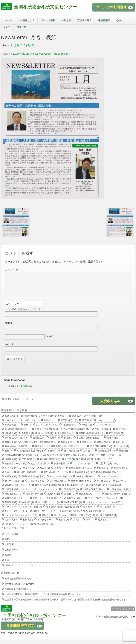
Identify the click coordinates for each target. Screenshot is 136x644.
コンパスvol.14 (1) (105, 429)
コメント (12, 270)
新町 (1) (120, 446)
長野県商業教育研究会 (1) (106, 477)
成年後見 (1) (11, 438)
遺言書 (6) (87, 425)
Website (10, 349)
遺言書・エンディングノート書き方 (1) (52, 516)
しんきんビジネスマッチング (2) (21, 520)
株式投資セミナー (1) (49, 507)
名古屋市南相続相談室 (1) (89, 442)
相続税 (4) (28, 524)
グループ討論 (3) (103, 434)
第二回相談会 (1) (46, 528)
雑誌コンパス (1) (75, 503)
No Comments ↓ (62, 54)
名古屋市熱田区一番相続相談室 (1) (39, 446)
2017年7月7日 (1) (73, 507)
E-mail (48, 341)
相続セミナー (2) (41, 503)
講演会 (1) (69, 498)
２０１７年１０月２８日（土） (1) (22, 425)
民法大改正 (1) (46, 438)
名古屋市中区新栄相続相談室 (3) (62, 511)
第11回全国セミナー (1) (56, 477)
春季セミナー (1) (34, 498)
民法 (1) (68, 442)
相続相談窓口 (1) (13, 498)
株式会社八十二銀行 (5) (16, 442)
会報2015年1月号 (24, 45)
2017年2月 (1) (29, 464)
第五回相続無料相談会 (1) (18, 434)
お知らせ (66, 20)
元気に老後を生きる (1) (81, 472)
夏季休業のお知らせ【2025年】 (21, 588)
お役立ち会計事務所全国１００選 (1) (69, 459)
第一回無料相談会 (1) (106, 520)
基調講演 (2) (11, 507)
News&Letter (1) (13, 459)
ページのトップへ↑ (123, 613)
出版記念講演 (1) (106, 455)
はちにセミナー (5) (106, 425)
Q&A (119, 20)
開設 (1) (58, 503)
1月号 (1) (31, 472)
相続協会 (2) (103, 472)
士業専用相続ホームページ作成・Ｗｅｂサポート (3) (31, 494)
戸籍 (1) (77, 524)
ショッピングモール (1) (112, 481)
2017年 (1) (121, 485)
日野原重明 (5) (116, 438)
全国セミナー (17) (103, 464)
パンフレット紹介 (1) (84, 468)
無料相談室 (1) (71, 455)
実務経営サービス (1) (15, 468)
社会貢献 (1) (122, 434)
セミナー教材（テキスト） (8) (107, 459)
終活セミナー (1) (13, 472)
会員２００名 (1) (37, 485)
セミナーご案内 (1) (14, 485)
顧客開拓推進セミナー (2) (18, 490)
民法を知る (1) (114, 442)
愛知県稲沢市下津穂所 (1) (48, 490)
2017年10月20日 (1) (86, 481)
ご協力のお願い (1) (109, 468)
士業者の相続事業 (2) (82, 485)
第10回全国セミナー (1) (17, 503)
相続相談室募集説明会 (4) (30, 455)
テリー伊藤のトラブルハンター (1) (105, 503)
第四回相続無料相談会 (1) (92, 438)
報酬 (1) (28, 429)
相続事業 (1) (54, 455)
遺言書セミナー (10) (36, 459)
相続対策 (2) (11, 481)
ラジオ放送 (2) (104, 485)
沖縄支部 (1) (28, 507)
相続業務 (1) (11, 464)
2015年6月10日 (21, 54)
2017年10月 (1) (94, 421)
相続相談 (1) (86, 446)
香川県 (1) (103, 524)
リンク (7, 27)
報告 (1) (46, 520)
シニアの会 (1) (46, 421)
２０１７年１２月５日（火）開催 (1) (23, 511)
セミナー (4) (89, 511)
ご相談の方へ (11, 554)
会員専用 (9, 549)
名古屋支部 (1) (68, 446)
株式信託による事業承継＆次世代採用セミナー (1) (60, 451)
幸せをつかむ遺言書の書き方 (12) (73, 434)
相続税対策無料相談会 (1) (118, 498)
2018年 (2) (85, 464)
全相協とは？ (27, 20)
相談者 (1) (64, 524)
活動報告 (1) (28, 438)
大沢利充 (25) (12, 524)
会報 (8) (9, 455)
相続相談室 (104, 20)
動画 (7, 565)
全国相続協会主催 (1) (120, 494)
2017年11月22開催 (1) (28, 477)
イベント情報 (48, 20)
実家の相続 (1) (61, 468)
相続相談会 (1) (70, 429)
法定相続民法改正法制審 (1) (91, 516)
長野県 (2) (55, 442)
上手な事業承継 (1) (115, 490)
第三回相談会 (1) (69, 425)
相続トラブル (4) (43, 434)
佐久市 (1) (70, 464)
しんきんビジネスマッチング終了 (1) (105, 507)
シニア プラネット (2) (47, 429)
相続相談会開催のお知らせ (18, 583)
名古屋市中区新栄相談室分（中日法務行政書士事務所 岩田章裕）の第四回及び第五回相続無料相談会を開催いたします (65, 604)
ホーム (8, 20)
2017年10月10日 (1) (50, 464)
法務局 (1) (77, 421)
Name (8, 327)
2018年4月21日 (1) (75, 490)
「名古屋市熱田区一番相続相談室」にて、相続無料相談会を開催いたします (43, 599)
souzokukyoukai (42, 54)
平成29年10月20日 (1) (101, 451)
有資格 (8, 559)
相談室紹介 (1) (121, 472)
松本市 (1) (29, 421)
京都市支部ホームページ (19, 404)
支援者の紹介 (85, 20)
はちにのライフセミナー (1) (19, 528)
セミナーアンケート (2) (16, 516)
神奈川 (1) (87, 429)
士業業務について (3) (90, 498)
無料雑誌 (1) (50, 425)
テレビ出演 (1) (107, 511)
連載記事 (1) (11, 446)
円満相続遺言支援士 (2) (33, 481)
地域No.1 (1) (54, 498)
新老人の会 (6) (12, 421)
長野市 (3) (59, 472)
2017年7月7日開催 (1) (94, 494)
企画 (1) (9, 477)
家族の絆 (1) (95, 490)
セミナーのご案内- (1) (61, 481)
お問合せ (21, 27)
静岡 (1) (90, 524)
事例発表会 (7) (12, 429)
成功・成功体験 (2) (40, 468)
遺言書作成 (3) (104, 446)
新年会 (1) (88, 455)
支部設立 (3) (39, 442)
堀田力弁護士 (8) (81, 477)
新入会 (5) (45, 472)
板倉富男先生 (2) (66, 438)
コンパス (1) (123, 451)
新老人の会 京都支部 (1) (18, 451)
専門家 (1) (62, 421)
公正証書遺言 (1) (70, 494)
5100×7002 (23, 390)
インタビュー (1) (46, 524)
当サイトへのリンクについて (19, 570)
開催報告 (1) (125, 455)
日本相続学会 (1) (58, 485)
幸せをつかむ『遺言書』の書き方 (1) (73, 520)
